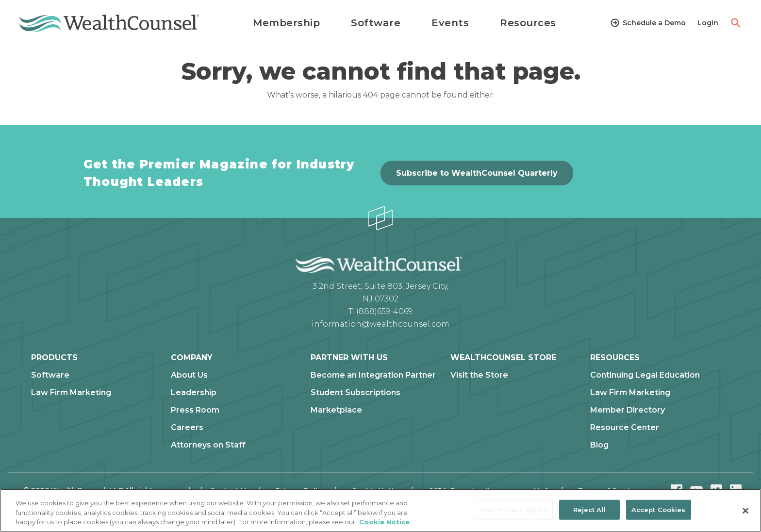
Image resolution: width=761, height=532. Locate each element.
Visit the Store (479, 375)
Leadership (194, 393)
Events (450, 23)
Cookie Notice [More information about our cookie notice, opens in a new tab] (384, 522)
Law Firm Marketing (71, 393)
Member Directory (628, 410)
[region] (380, 510)
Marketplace (336, 410)
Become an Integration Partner (373, 375)
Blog (599, 445)
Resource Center (625, 428)
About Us (189, 375)
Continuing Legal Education (645, 375)
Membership (286, 23)
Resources (528, 23)
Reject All (589, 509)
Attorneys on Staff (208, 445)
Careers (187, 428)
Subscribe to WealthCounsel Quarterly (477, 173)
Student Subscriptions (356, 393)
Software (376, 23)
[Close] (745, 511)
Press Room (195, 410)
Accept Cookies (659, 509)
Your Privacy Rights (513, 509)
